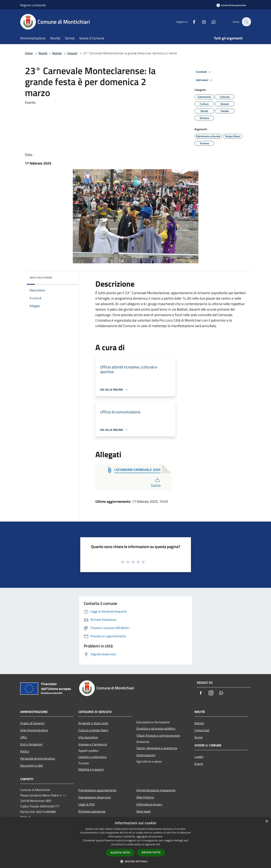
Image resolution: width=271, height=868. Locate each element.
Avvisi (198, 737)
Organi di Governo (32, 723)
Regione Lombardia (33, 5)
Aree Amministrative (34, 730)
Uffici (24, 737)
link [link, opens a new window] (158, 844)
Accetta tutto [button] (120, 853)
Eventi (199, 764)
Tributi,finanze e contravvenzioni (158, 735)
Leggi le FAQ (87, 804)
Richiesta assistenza (92, 811)
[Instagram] (202, 22)
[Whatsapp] (211, 22)
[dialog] (135, 843)
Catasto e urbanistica (92, 757)
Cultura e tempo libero (93, 730)
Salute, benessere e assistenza (157, 748)
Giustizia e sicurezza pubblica (156, 728)
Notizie (57, 53)
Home (29, 53)
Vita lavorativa (88, 737)
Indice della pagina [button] (41, 278)
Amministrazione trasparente (156, 790)
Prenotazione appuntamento (97, 790)
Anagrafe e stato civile (93, 723)
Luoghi (199, 757)
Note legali (144, 811)
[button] (136, 861)
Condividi (204, 72)
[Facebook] (192, 22)
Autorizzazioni (146, 755)
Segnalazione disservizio (94, 797)
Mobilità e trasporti (91, 769)
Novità (43, 53)
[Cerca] (246, 22)
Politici (25, 751)
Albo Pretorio (145, 797)
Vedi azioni (205, 80)
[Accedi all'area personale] (231, 5)
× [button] (267, 821)
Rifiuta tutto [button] (151, 852)
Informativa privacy (149, 804)
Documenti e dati (32, 765)
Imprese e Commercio (93, 744)
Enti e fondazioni (31, 744)
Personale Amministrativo (38, 758)
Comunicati (202, 730)
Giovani (72, 53)
